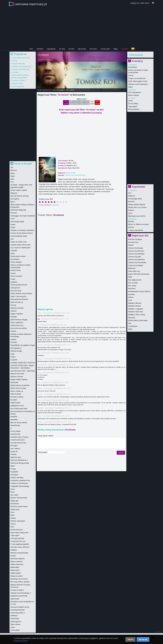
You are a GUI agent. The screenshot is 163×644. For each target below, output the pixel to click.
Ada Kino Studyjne (135, 239)
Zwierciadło (15, 618)
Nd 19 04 (97, 102)
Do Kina (62, 49)
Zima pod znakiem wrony (20, 607)
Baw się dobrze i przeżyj (19, 196)
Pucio (130, 213)
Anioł (12, 179)
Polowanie (14, 475)
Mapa (116, 49)
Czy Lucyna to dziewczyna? (20, 248)
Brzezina (14, 213)
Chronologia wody (135, 199)
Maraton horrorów (17, 374)
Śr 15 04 (76, 102)
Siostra (13, 524)
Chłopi (13, 227)
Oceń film (56, 205)
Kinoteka (131, 294)
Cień (12, 239)
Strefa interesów (17, 530)
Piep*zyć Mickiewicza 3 (19, 460)
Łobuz (130, 87)
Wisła (130, 329)
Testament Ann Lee (18, 541)
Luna (130, 300)
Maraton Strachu (17, 377)
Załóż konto (145, 3)
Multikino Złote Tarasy (137, 315)
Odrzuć (130, 639)
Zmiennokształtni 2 (18, 613)
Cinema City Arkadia (136, 248)
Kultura (131, 297)
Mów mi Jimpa (133, 95)
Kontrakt (14, 342)
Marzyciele (14, 382)
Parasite (13, 454)
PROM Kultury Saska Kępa (138, 320)
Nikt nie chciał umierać (19, 422)
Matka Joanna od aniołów (20, 385)
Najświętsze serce (17, 406)
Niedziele (14, 417)
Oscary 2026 (105, 49)
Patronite (125, 49)
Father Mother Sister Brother (21, 293)
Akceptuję (143, 639)
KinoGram (132, 288)
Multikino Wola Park (135, 312)
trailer (67, 90)
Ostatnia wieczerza (17, 440)
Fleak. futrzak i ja (17, 302)
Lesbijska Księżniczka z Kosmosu (23, 363)
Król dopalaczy (19, 86)
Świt (130, 323)
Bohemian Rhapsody (18, 210)
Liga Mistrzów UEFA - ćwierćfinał (23, 371)
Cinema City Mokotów (136, 260)
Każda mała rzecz (17, 325)
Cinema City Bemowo (136, 251)
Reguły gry (14, 501)
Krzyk (12, 354)
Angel (13, 176)
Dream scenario (16, 276)
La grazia (14, 360)
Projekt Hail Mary (19, 64)
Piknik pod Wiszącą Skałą (20, 463)
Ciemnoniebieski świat (19, 236)
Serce (12, 512)
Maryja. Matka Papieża (137, 204)
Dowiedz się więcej (21, 641)
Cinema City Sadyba (136, 265)
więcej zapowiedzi (136, 230)
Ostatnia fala (15, 434)
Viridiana (14, 550)
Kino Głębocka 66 (135, 280)
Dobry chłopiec (16, 262)
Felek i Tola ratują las (18, 296)
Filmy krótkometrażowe (19, 299)
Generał (13, 305)
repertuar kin (47, 90)
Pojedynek (14, 472)
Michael (131, 221)
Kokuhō (13, 339)
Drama (131, 75)
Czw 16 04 (82, 102)
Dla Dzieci (93, 49)
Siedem (13, 518)
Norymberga (15, 425)
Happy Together (17, 314)
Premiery (40, 49)
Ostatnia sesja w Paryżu (19, 437)
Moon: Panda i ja (17, 391)
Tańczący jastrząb (17, 538)
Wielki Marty (15, 570)
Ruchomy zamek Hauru (19, 506)
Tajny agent (133, 106)
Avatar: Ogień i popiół (19, 190)
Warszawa (136, 55)
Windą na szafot (16, 576)
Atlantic (131, 245)
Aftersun (14, 170)
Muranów (132, 318)
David (130, 101)
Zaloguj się (134, 3)
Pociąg (13, 469)
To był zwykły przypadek (20, 544)
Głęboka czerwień (17, 308)
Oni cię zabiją (133, 103)
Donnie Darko (16, 270)
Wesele (13, 556)
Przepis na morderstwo (137, 78)
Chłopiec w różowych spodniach (22, 230)
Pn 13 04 (66, 102)
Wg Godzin (82, 49)
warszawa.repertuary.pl (31, 4)
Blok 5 (13, 202)
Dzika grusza (15, 288)
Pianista (131, 210)
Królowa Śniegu (16, 351)
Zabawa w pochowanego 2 (138, 84)
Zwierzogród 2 (16, 621)
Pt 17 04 (87, 102)
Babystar (132, 196)
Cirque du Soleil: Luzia (18, 242)
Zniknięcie (14, 616)
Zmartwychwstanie (17, 610)
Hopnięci (15, 72)
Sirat (12, 527)
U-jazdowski (133, 326)
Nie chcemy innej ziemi (19, 408)
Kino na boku (133, 283)
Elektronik (132, 268)
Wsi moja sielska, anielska (20, 582)
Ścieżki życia (15, 509)
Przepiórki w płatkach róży (20, 480)
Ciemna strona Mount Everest (22, 233)
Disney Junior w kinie (18, 256)
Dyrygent (14, 282)
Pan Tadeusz (15, 449)
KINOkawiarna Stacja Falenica (139, 291)
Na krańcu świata (17, 397)
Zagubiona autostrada (19, 596)
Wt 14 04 (71, 102)
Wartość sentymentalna (19, 553)
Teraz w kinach (23, 164)
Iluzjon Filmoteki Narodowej (139, 274)
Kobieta (13, 331)
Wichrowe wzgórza (17, 559)
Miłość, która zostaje (18, 388)
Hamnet (13, 311)
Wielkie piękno (16, 573)
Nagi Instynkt (15, 403)
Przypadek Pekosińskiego (20, 486)
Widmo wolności (17, 561)
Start (31, 49)
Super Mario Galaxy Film (21, 58)
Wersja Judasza (134, 109)
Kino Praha (132, 286)
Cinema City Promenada (137, 262)
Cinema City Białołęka (136, 254)
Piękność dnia (16, 457)
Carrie (13, 219)
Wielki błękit (15, 567)
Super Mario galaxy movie (138, 81)
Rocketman (15, 504)
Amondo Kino (133, 242)
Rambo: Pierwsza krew (19, 498)
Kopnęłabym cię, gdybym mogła (23, 345)
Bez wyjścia (15, 199)
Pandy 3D (14, 451)
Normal (131, 227)
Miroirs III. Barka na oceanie (138, 224)
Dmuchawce (133, 67)
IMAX (130, 277)
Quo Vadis (14, 495)
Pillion (13, 466)
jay (39, 319)
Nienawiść (14, 420)
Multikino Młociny (135, 303)
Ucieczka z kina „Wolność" (20, 547)
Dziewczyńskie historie (19, 285)
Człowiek (14, 250)
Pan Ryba (14, 446)
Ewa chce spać (16, 291)
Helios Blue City (134, 271)
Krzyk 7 (13, 357)
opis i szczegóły (58, 90)
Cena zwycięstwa (134, 92)
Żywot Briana (15, 624)
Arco (130, 193)
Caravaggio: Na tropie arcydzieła (23, 216)
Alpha (13, 173)
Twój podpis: (43, 452)
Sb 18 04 (92, 102)
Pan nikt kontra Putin (18, 443)
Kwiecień (131, 201)
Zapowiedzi (51, 49)
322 (12, 167)
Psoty (13, 489)
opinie (72, 90)
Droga (13, 279)
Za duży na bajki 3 (19, 80)
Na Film (71, 49)
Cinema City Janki (134, 257)
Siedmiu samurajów (18, 521)
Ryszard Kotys (80, 175)
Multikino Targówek (136, 309)
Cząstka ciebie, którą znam (20, 245)
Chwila (13, 224)
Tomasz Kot (69, 175)
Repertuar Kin (140, 236)
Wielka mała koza (17, 564)
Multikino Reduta (134, 306)
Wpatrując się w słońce (137, 216)
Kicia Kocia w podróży (19, 328)
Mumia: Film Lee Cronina (137, 207)
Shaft (12, 515)
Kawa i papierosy (17, 322)
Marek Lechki (49, 60)
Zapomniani (15, 599)
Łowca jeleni (15, 630)
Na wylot (14, 400)
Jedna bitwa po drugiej (19, 320)
